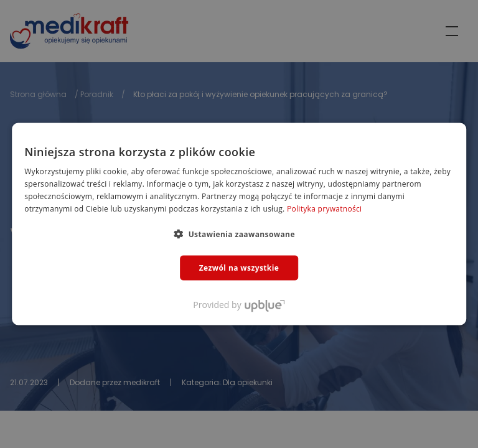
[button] (239, 233)
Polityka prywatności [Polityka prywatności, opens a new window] (324, 208)
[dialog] (239, 224)
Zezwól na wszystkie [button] (239, 267)
